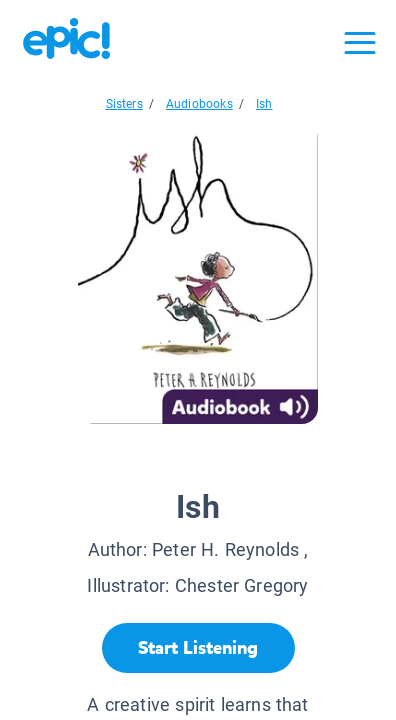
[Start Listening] (198, 648)
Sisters (124, 104)
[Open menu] (360, 43)
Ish (264, 104)
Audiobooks (199, 104)
